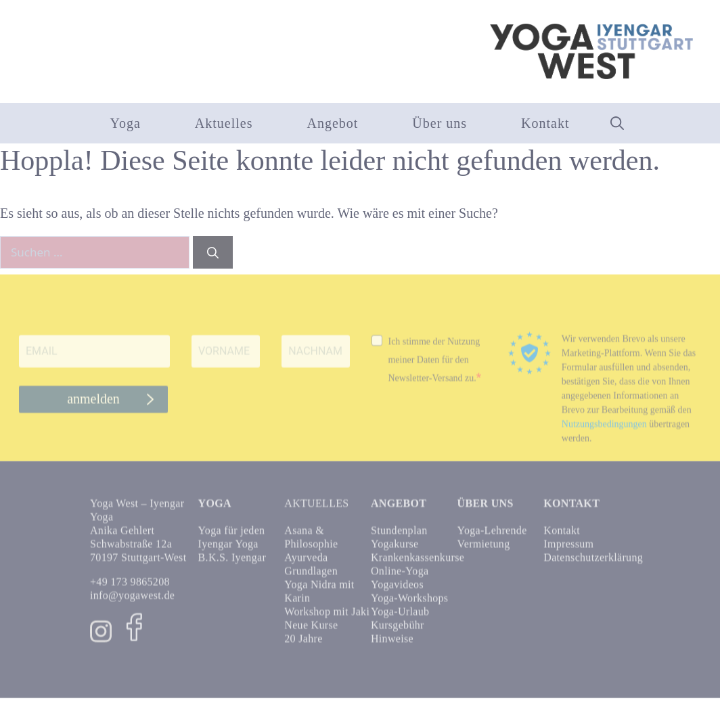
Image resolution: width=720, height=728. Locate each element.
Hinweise (392, 644)
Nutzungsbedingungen (604, 429)
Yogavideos (397, 590)
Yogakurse (395, 549)
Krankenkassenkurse (418, 563)
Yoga (125, 123)
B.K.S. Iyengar (232, 563)
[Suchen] (213, 252)
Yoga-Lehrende (492, 536)
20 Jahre (303, 644)
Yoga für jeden (232, 536)
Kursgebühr (398, 630)
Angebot (332, 123)
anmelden (93, 405)
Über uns (440, 123)
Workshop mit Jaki (327, 617)
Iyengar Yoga (228, 549)
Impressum (568, 549)
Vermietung (484, 549)
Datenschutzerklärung (593, 563)
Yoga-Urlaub (400, 617)
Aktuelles (224, 123)
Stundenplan (399, 536)
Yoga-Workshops (409, 603)
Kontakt (545, 123)
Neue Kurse (311, 630)
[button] (617, 123)
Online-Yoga (400, 576)
